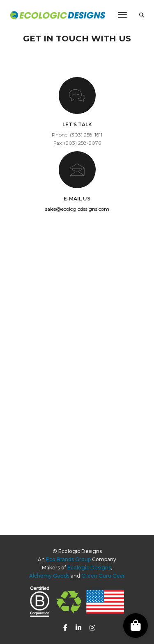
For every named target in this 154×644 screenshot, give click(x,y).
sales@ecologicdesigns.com (77, 209)
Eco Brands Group (68, 559)
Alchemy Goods (49, 576)
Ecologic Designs (89, 568)
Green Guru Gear (103, 576)
